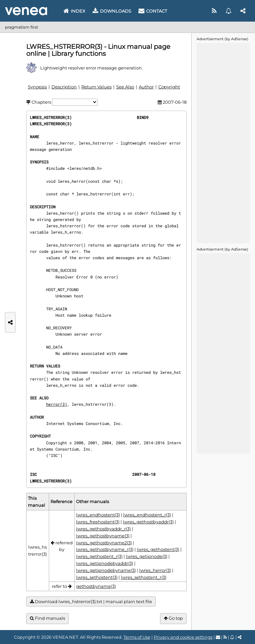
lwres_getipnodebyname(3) (106, 570)
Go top (173, 618)
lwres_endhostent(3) (98, 515)
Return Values (96, 87)
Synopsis (37, 87)
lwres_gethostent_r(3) (99, 556)
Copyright (169, 87)
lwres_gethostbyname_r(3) (105, 549)
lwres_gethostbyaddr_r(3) (103, 529)
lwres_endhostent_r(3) (147, 515)
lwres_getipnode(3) (147, 556)
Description (64, 87)
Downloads (112, 11)
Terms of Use (137, 637)
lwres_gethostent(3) (158, 549)
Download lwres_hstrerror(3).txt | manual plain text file (91, 602)
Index (74, 11)
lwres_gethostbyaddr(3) (148, 522)
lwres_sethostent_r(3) (144, 577)
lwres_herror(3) (155, 570)
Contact (153, 11)
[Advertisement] (223, 143)
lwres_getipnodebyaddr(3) (105, 563)
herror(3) (57, 404)
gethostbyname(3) (96, 586)
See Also (125, 87)
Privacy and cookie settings (183, 637)
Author (146, 87)
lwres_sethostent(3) (97, 577)
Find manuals (47, 618)
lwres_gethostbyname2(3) (104, 543)
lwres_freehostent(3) (98, 522)
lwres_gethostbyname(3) (103, 536)
